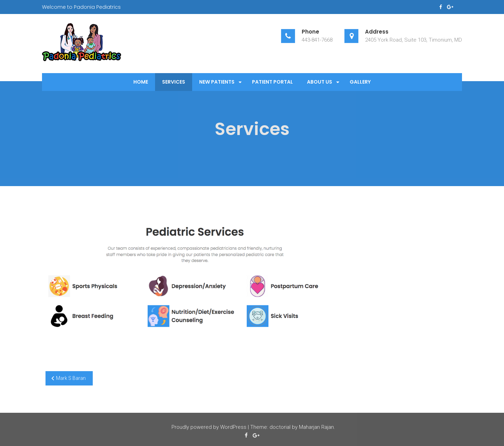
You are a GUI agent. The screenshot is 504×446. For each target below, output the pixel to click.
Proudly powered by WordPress (209, 428)
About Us (320, 82)
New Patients (217, 82)
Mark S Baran (71, 378)
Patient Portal (272, 82)
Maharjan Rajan (316, 428)
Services (174, 82)
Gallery (360, 82)
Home (141, 82)
